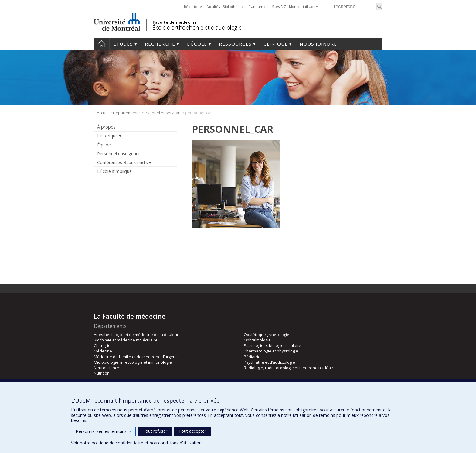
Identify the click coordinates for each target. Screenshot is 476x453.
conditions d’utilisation (180, 443)
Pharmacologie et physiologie (271, 351)
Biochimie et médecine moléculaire (126, 340)
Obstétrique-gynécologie (267, 335)
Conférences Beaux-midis (122, 162)
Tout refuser (155, 431)
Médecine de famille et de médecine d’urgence (137, 357)
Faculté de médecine (175, 22)
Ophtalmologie (257, 340)
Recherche (160, 44)
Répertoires (194, 7)
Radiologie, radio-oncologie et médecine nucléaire (290, 368)
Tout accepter (192, 431)
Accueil (102, 44)
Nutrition (102, 373)
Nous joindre (318, 44)
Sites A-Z (279, 7)
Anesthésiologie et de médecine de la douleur (136, 335)
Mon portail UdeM (304, 7)
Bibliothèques (234, 7)
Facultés (213, 7)
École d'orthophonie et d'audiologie (197, 27)
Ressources (235, 44)
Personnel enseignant (161, 113)
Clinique (276, 44)
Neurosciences (108, 368)
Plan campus (259, 7)
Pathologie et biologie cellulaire (272, 345)
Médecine (103, 351)
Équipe (104, 145)
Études (123, 44)
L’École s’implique (114, 171)
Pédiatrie (252, 357)
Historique (107, 136)
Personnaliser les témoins (103, 431)
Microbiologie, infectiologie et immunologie (133, 362)
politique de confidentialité (117, 443)
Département (125, 113)
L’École (197, 44)
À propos (106, 127)
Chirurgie (102, 345)
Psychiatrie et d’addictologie (269, 362)
